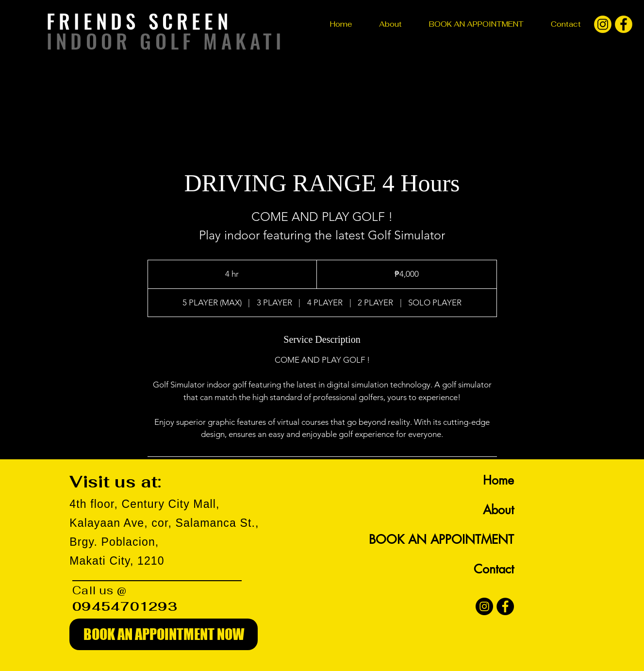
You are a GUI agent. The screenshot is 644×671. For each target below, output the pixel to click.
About (498, 510)
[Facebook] (505, 606)
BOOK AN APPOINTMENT (441, 539)
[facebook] (624, 24)
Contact (494, 569)
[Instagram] (484, 606)
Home (498, 480)
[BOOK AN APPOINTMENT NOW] (164, 634)
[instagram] (603, 24)
